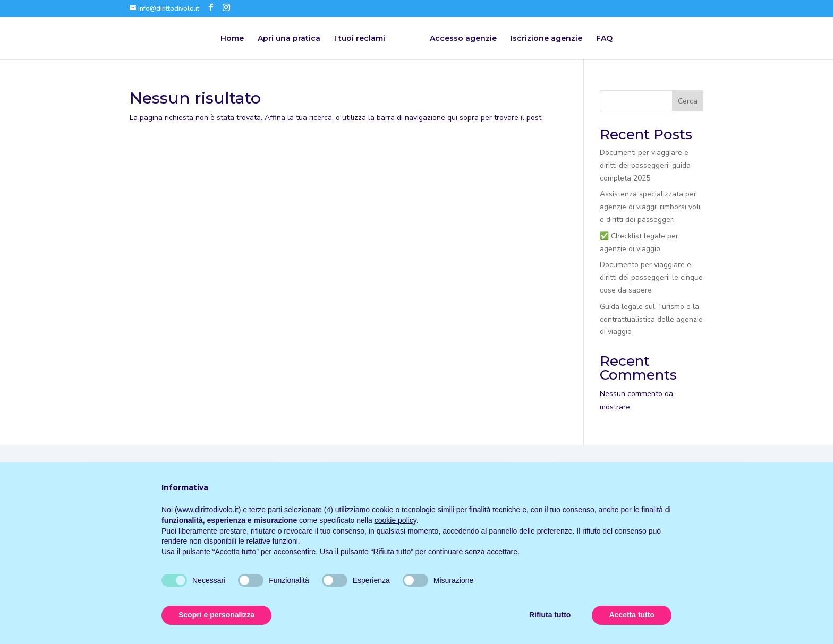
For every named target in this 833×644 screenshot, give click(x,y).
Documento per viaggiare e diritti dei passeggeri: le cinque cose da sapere (651, 277)
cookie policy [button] (396, 520)
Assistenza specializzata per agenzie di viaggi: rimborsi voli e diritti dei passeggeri (650, 207)
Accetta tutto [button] (632, 615)
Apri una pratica (289, 39)
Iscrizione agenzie (546, 39)
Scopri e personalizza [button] (216, 615)
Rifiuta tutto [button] (550, 615)
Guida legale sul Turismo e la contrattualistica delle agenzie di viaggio (651, 319)
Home (232, 39)
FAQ (604, 39)
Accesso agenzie (463, 39)
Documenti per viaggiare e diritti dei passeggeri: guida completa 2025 (645, 165)
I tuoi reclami (360, 39)
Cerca (688, 101)
